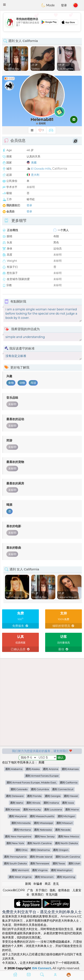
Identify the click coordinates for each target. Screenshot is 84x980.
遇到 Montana (22, 830)
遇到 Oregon (61, 850)
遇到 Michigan (66, 816)
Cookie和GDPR (14, 890)
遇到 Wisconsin (44, 877)
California (60, 168)
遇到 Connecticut (63, 789)
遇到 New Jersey (45, 836)
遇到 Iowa (68, 803)
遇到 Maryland (18, 816)
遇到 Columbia (40, 789)
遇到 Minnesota (21, 823)
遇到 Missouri (64, 823)
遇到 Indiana (51, 803)
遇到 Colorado (19, 789)
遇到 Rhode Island (41, 857)
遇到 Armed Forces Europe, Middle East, (31, 782)
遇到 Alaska (33, 769)
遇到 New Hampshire (18, 836)
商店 (48, 884)
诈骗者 (38, 884)
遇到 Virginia (40, 870)
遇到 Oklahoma (40, 850)
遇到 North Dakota (66, 843)
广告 (30, 890)
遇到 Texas (59, 863)
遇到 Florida (34, 796)
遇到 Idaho (17, 803)
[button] (4, 5)
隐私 (53, 890)
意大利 (35, 175)
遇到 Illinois (33, 803)
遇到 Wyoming (66, 877)
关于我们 (41, 890)
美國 (34, 162)
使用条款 (64, 890)
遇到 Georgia (53, 796)
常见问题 (52, 894)
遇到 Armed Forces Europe (42, 776)
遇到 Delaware (15, 796)
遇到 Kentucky (32, 809)
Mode (48, 5)
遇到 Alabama (14, 769)
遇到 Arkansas (70, 769)
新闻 (28, 884)
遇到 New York (15, 843)
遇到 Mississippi (43, 823)
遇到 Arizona (50, 769)
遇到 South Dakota (15, 863)
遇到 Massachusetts (42, 816)
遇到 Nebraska (43, 830)
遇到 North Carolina (39, 843)
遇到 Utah (74, 863)
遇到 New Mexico (69, 836)
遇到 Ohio (22, 850)
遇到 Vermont (20, 870)
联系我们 (38, 894)
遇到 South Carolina (68, 857)
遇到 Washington (62, 870)
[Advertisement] (42, 22)
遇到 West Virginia (20, 877)
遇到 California (69, 782)
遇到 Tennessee (40, 863)
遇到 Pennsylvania (15, 857)
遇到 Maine (72, 809)
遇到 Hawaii (71, 796)
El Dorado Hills (41, 169)
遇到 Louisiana (53, 809)
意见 (56, 884)
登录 (64, 5)
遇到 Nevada (63, 830)
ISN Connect (41, 968)
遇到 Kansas (13, 809)
